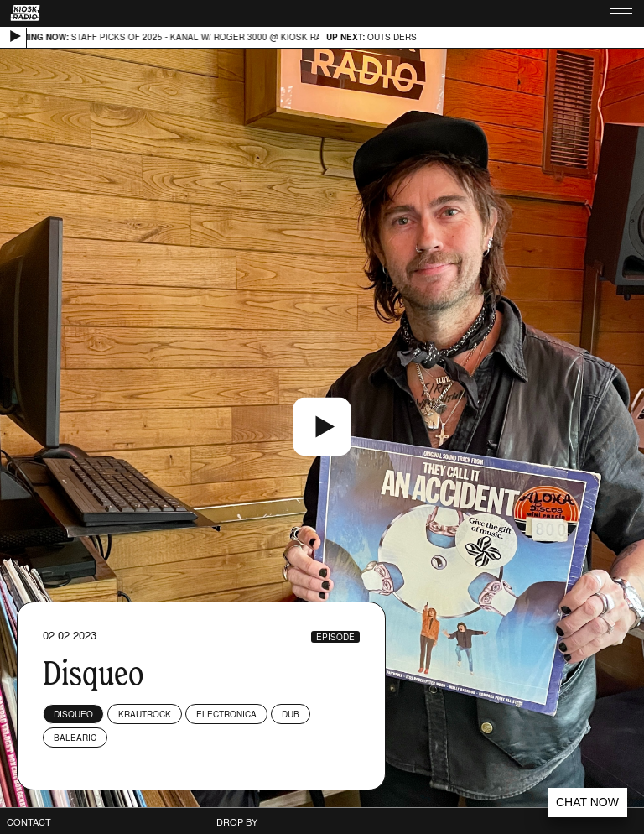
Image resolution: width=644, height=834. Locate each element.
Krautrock (145, 714)
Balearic (75, 738)
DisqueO (73, 714)
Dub (291, 714)
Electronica (226, 714)
